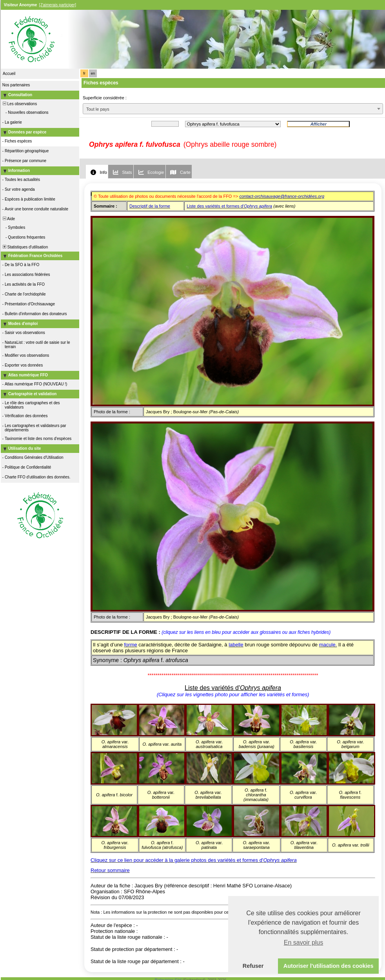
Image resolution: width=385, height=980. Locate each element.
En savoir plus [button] (304, 943)
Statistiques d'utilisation (25, 247)
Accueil (9, 74)
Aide (8, 219)
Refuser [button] (253, 966)
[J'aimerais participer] (58, 5)
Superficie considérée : (105, 98)
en (93, 73)
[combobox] (233, 109)
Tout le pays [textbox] (98, 109)
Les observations (19, 104)
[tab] (97, 172)
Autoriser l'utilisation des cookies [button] (329, 966)
